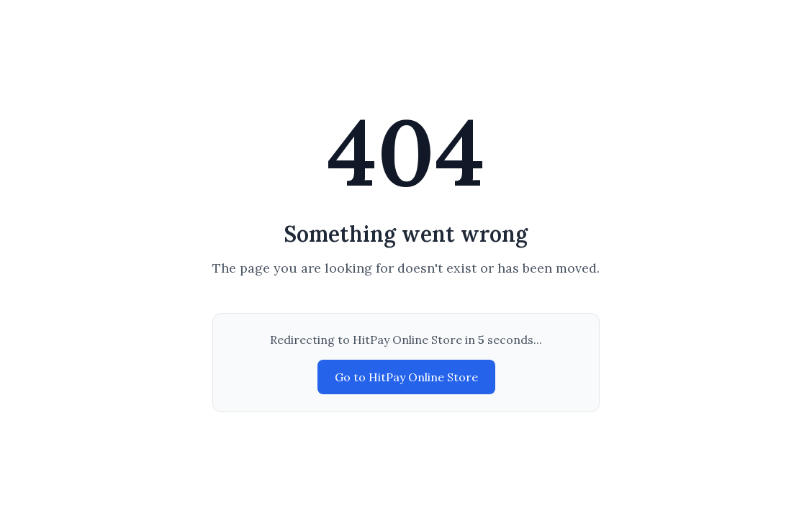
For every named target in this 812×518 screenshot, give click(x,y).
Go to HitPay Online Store (406, 377)
